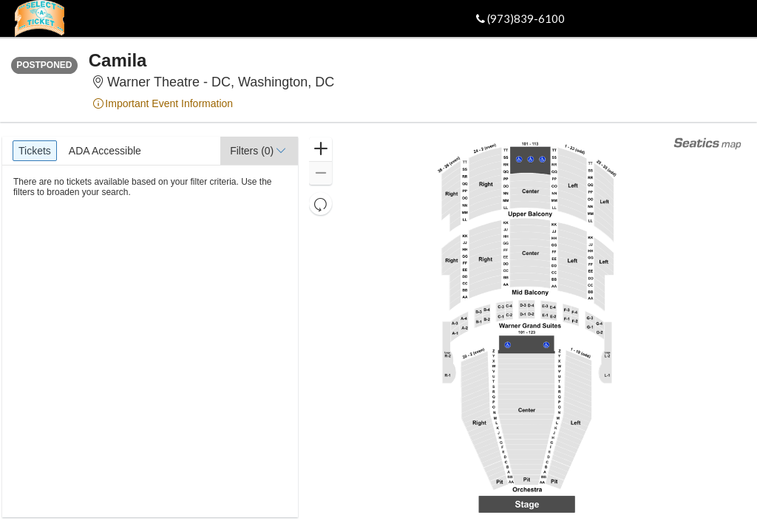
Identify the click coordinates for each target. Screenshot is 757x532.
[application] (526, 327)
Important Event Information (163, 103)
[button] (259, 151)
